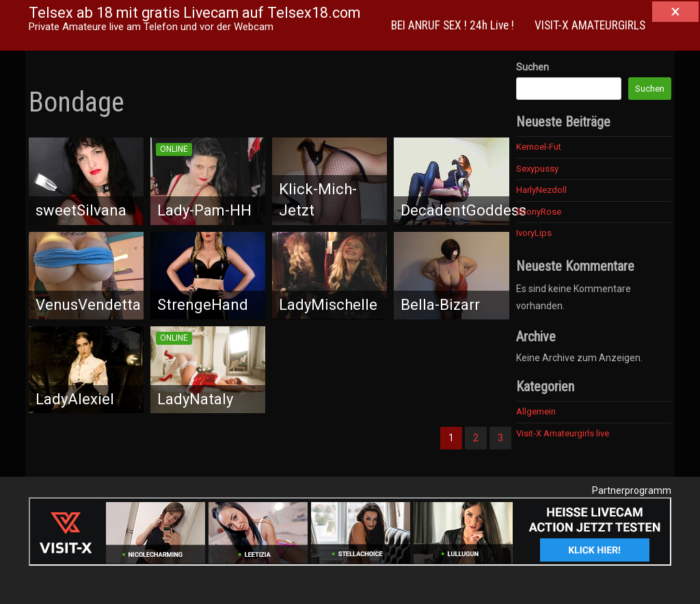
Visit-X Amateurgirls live (563, 433)
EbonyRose (539, 212)
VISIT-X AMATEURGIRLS (590, 25)
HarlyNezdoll (541, 190)
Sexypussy (537, 169)
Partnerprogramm (632, 490)
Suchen (533, 67)
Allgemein (536, 411)
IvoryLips (534, 233)
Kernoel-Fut (539, 147)
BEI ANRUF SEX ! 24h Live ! (453, 25)
